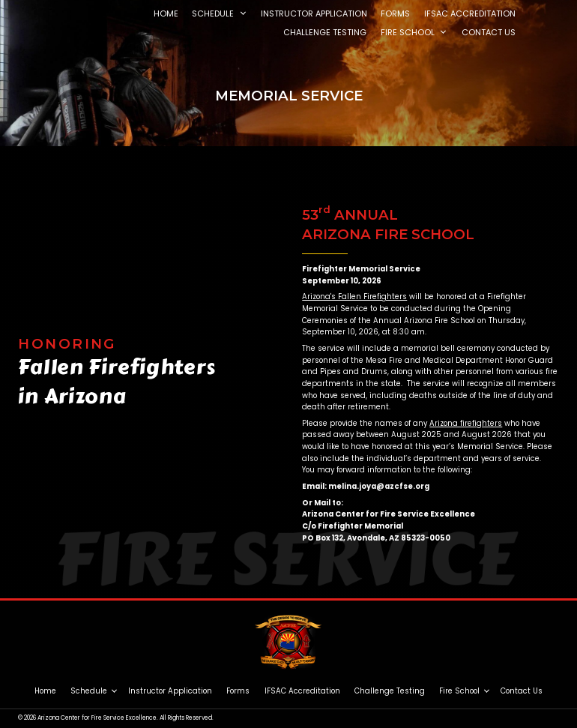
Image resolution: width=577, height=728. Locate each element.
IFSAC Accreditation (302, 691)
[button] (243, 14)
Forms (238, 691)
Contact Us (522, 691)
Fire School (459, 691)
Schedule (89, 691)
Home (45, 691)
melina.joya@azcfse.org (379, 486)
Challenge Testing (390, 691)
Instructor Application (170, 691)
